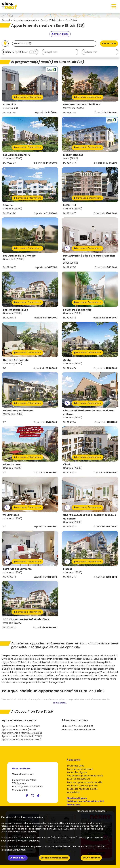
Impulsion (10, 104)
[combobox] (20, 52)
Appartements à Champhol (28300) (22, 736)
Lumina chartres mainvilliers (82, 104)
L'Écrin (67, 465)
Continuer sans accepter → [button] (92, 811)
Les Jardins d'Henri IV (17, 155)
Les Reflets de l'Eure (15, 310)
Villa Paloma (11, 515)
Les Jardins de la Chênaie (19, 256)
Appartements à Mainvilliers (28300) (22, 733)
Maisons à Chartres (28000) (77, 726)
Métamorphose (73, 155)
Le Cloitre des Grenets (77, 310)
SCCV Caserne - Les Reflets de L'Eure (26, 619)
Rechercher (109, 43)
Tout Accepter (91, 858)
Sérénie (8, 205)
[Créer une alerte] (60, 34)
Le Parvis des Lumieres (17, 569)
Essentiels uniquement (54, 858)
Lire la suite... (60, 703)
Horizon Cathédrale (16, 360)
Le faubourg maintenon (18, 411)
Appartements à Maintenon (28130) (22, 740)
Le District (70, 205)
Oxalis (67, 360)
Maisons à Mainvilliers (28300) (78, 730)
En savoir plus (18, 858)
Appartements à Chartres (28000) (21, 726)
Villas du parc (12, 465)
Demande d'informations (27, 97)
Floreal (68, 569)
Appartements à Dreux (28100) (19, 730)
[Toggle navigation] (114, 6)
